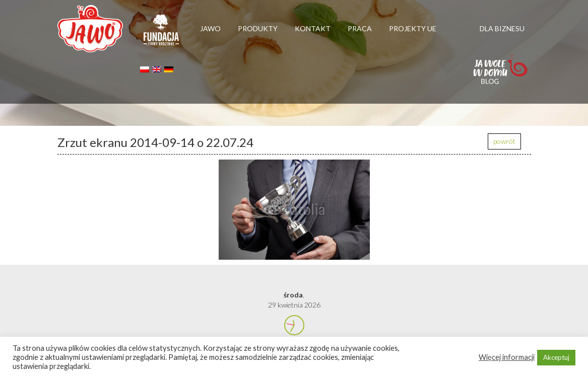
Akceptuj (556, 357)
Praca (360, 28)
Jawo (210, 28)
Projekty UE (413, 28)
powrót (504, 141)
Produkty (258, 28)
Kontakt (313, 28)
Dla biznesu (502, 28)
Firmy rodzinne (161, 34)
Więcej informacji (507, 357)
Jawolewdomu (500, 74)
